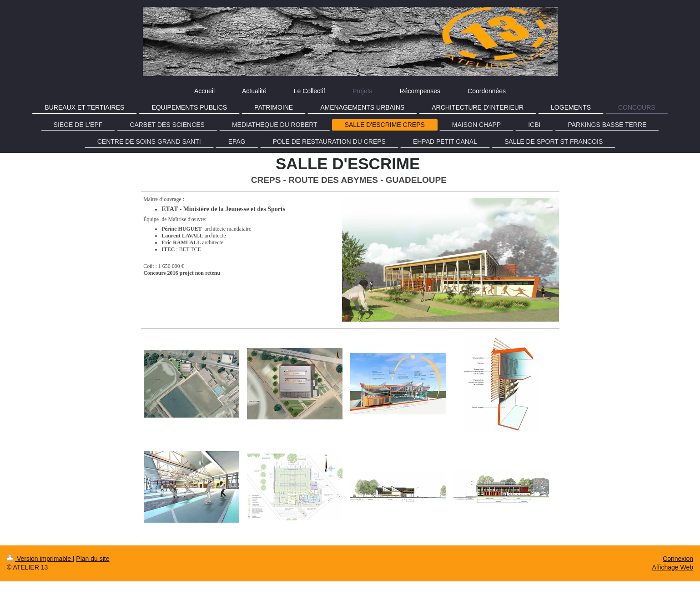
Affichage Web (672, 567)
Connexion (678, 559)
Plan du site (93, 559)
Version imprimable (40, 559)
